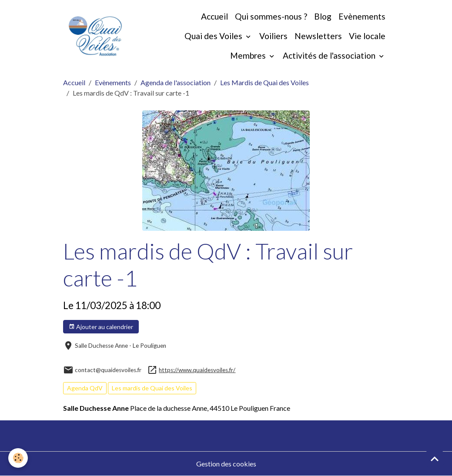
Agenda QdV (85, 388)
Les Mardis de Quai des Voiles (265, 82)
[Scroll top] (435, 459)
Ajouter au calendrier (101, 327)
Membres (249, 55)
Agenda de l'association (176, 82)
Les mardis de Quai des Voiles (152, 388)
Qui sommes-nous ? (271, 16)
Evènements (362, 16)
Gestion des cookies (226, 464)
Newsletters (318, 36)
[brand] (95, 36)
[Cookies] (18, 458)
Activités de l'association (330, 55)
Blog (323, 16)
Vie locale (367, 36)
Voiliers (273, 36)
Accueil (214, 16)
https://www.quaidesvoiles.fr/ (197, 370)
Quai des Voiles (214, 36)
